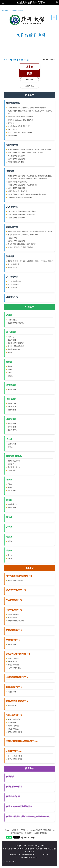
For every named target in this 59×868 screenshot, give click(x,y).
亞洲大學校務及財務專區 (31, 2)
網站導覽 (5, 10)
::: (1, 10)
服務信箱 (20, 10)
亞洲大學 (13, 10)
